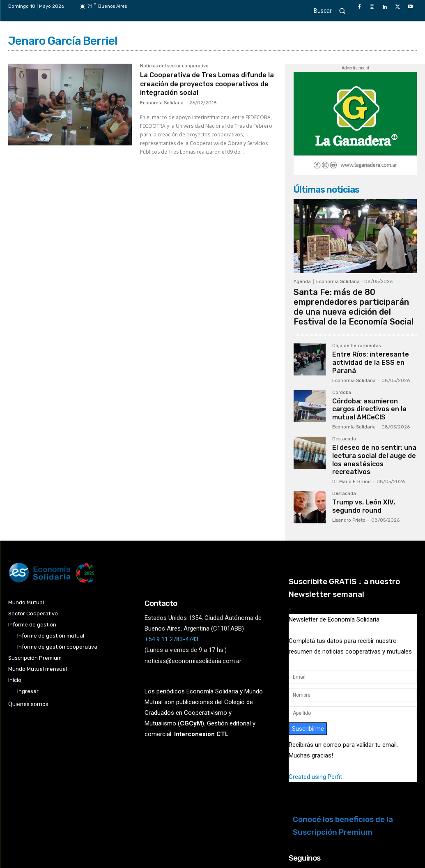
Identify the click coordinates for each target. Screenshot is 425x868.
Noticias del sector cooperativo (174, 66)
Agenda (302, 282)
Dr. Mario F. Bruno (351, 447)
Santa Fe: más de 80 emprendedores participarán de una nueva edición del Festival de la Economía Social (355, 299)
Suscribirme (308, 693)
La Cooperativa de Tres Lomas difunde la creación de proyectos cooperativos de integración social (203, 84)
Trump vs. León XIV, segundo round (373, 470)
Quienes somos (28, 669)
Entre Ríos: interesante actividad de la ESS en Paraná (366, 345)
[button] (333, 10)
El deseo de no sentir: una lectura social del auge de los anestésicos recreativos (374, 431)
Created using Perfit (315, 742)
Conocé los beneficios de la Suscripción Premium (343, 791)
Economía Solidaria (162, 103)
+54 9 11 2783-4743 (171, 604)
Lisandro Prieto (349, 483)
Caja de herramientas (356, 330)
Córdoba (342, 373)
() (191, 688)
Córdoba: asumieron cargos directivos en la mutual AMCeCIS (373, 388)
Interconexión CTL (201, 699)
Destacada (344, 416)
